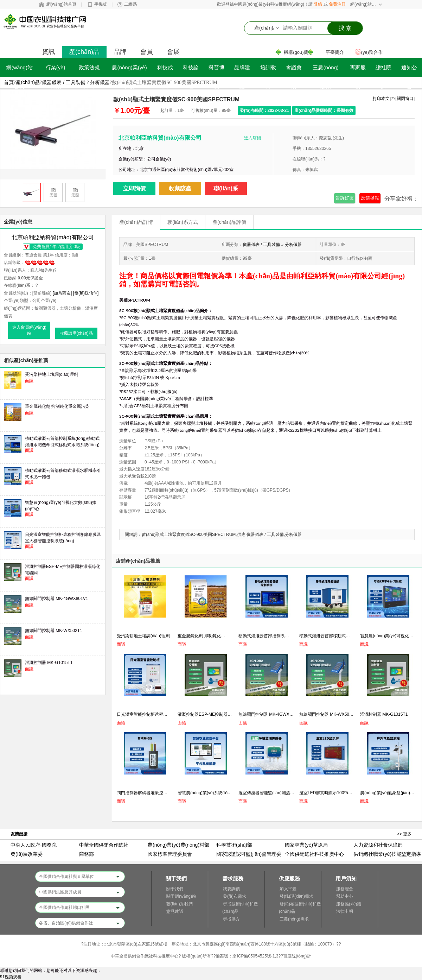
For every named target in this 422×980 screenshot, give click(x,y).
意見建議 (175, 911)
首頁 (9, 82)
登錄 (318, 4)
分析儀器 (100, 82)
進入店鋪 (252, 138)
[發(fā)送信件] (86, 293)
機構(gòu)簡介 (298, 52)
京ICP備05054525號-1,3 (255, 956)
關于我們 (175, 889)
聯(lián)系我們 (180, 904)
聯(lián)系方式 (183, 222)
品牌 (120, 52)
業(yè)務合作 (370, 52)
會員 (147, 52)
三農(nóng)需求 (294, 919)
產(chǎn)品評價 (229, 222)
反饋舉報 (370, 198)
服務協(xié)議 (349, 904)
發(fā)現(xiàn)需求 (296, 896)
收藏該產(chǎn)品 (180, 190)
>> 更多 (404, 834)
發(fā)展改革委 (27, 854)
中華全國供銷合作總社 (104, 845)
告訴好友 (345, 198)
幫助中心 (345, 896)
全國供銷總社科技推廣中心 (314, 854)
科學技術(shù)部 (234, 845)
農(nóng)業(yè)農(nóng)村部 (178, 845)
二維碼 (130, 4)
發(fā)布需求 (235, 896)
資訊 (49, 52)
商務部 (87, 854)
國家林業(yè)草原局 (306, 845)
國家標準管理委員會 (170, 854)
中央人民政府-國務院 (34, 845)
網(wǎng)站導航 (363, 4)
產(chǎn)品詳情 (136, 222)
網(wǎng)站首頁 (61, 4)
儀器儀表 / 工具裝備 (64, 82)
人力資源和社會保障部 (378, 845)
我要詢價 (231, 889)
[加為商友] (62, 293)
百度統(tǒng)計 (297, 956)
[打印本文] (381, 99)
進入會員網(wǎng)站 (29, 330)
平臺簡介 (335, 52)
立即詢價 (134, 188)
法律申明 (345, 911)
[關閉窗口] (405, 99)
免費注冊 (337, 4)
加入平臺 (288, 889)
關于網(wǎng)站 (181, 896)
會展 (173, 52)
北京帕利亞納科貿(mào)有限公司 (160, 138)
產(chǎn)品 (84, 52)
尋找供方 (231, 919)
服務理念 (345, 889)
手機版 (101, 4)
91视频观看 (11, 977)
